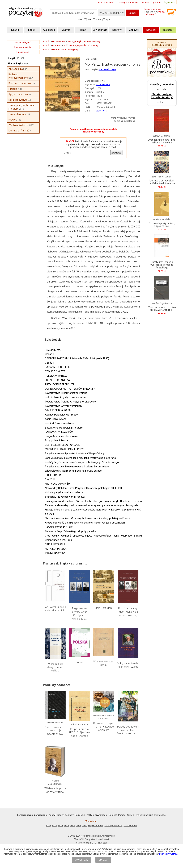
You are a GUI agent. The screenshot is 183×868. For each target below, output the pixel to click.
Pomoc (122, 815)
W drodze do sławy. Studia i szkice (55, 667)
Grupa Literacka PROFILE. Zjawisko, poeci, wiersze (79, 732)
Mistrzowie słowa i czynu (104, 663)
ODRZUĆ (103, 860)
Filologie (13, 89)
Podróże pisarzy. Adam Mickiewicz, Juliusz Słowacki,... (128, 612)
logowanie (169, 2)
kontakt (146, 2)
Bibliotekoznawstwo (20, 83)
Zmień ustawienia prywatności (151, 815)
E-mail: (67, 153)
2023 (66, 825)
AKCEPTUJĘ (82, 860)
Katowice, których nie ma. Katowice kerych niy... (104, 727)
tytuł (108, 20)
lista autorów (23, 52)
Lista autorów (131, 825)
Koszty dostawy (65, 815)
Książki (12, 58)
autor (99, 20)
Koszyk (52, 815)
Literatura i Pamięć (19, 131)
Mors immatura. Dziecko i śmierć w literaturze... (162, 309)
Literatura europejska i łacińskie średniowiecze (162, 182)
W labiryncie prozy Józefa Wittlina (55, 790)
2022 (73, 825)
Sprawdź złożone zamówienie (162, 44)
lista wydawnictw (23, 47)
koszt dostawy (105, 2)
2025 (54, 825)
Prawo (12, 120)
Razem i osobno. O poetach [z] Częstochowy (55, 731)
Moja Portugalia (104, 608)
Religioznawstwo (18, 100)
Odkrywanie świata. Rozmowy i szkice (128, 665)
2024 (60, 825)
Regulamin (80, 815)
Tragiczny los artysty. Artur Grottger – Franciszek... (79, 614)
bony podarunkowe (128, 2)
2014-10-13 (102, 111)
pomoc (157, 2)
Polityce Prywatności (169, 854)
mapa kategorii (23, 42)
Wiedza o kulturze (18, 125)
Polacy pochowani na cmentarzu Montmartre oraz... (128, 730)
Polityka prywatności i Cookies (102, 815)
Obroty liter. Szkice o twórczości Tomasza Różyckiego (162, 265)
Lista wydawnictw (114, 825)
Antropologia (16, 69)
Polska (79, 662)
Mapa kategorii (96, 825)
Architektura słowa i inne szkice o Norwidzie (162, 141)
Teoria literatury (17, 114)
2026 (48, 825)
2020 (85, 825)
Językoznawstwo (18, 94)
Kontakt (131, 815)
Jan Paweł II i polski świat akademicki (55, 609)
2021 (79, 825)
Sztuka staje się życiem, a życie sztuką (162, 225)
